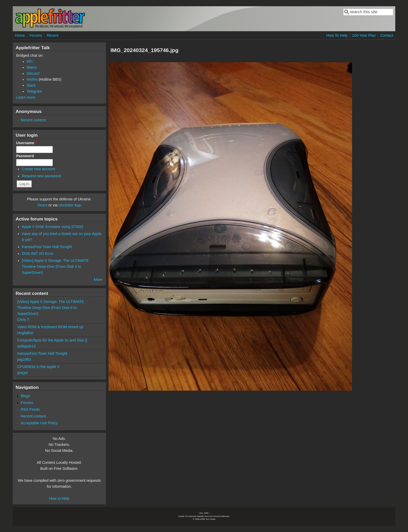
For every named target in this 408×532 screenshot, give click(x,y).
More (98, 280)
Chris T (23, 320)
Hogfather (25, 333)
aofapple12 (26, 346)
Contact (387, 35)
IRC (30, 61)
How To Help (337, 35)
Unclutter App (70, 205)
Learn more (26, 97)
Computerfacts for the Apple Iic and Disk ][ (52, 340)
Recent (53, 35)
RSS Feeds (30, 409)
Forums (36, 35)
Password (26, 156)
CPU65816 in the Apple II (38, 367)
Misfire (32, 79)
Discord (33, 73)
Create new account (39, 169)
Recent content (33, 120)
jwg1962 (24, 359)
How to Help (59, 498)
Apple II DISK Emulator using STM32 (53, 227)
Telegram (34, 91)
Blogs (25, 396)
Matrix (32, 67)
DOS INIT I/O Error (38, 254)
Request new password (41, 176)
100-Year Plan (364, 35)
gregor (23, 373)
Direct (42, 205)
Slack (31, 85)
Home (20, 35)
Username (26, 143)
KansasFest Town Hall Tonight (47, 247)
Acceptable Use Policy (39, 423)
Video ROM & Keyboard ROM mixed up (50, 327)
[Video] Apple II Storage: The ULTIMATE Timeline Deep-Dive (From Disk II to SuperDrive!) (55, 267)
